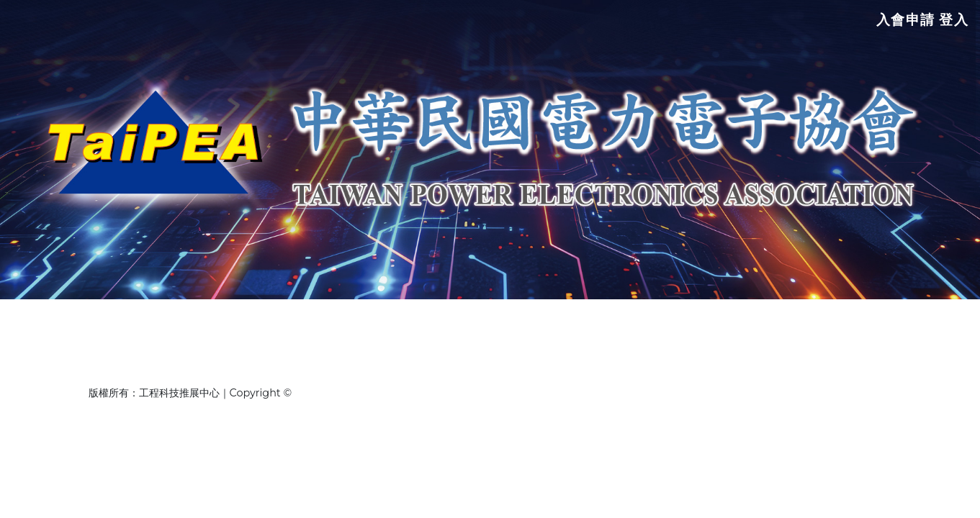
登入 (954, 24)
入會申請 (904, 24)
